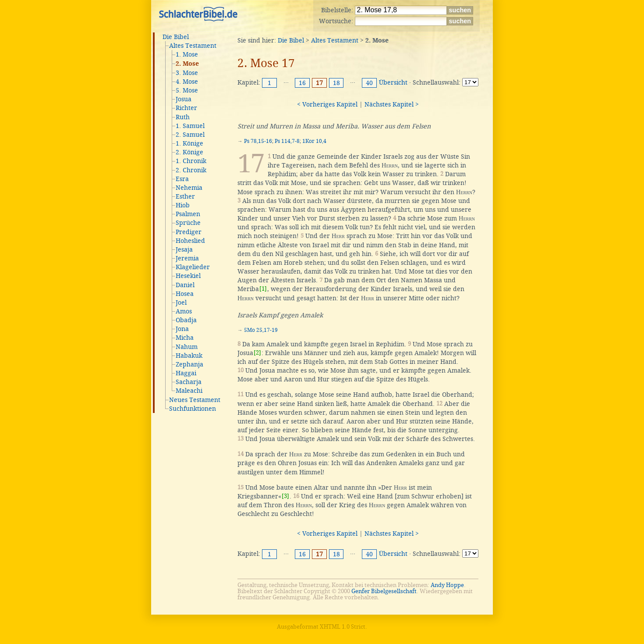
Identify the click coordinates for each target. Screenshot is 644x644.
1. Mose (187, 54)
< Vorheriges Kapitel (327, 104)
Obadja (186, 320)
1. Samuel (190, 126)
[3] (285, 496)
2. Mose (187, 64)
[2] (257, 353)
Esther (185, 196)
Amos (184, 311)
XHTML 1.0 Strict (343, 627)
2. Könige (189, 152)
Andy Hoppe (447, 585)
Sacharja (189, 382)
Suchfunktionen (193, 409)
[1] (263, 289)
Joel (181, 302)
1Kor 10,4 (314, 141)
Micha (185, 338)
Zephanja (189, 364)
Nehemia (189, 188)
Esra (182, 179)
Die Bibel (176, 37)
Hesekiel (188, 276)
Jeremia (187, 258)
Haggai (186, 373)
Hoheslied (190, 241)
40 (369, 83)
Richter (186, 108)
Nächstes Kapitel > (392, 104)
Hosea (185, 294)
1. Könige (189, 143)
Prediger (189, 232)
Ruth (183, 117)
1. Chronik (191, 161)
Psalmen (188, 214)
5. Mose (187, 90)
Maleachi (189, 391)
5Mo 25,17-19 (261, 330)
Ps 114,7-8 (287, 141)
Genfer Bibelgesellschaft (384, 591)
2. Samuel (190, 135)
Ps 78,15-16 (258, 141)
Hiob (183, 205)
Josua (184, 99)
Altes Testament (193, 46)
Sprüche (188, 223)
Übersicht (393, 82)
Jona (182, 329)
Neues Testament (195, 400)
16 (302, 83)
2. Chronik (191, 170)
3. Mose (187, 73)
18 (336, 83)
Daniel (185, 285)
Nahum (187, 347)
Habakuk (189, 356)
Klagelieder (193, 267)
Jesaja (184, 249)
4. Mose (187, 82)
